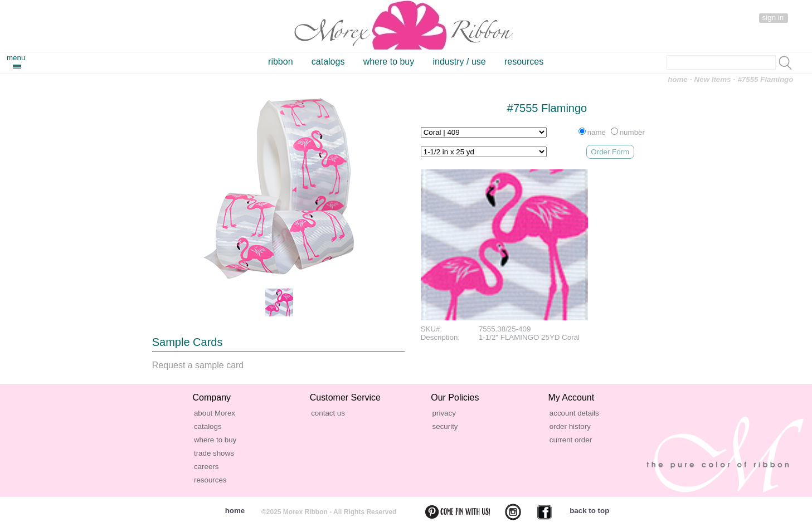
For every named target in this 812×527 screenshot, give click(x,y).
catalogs (328, 62)
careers (206, 467)
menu (16, 58)
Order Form (610, 152)
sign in (773, 18)
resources (524, 62)
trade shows (214, 453)
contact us (328, 413)
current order (571, 440)
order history (570, 426)
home (678, 79)
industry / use (460, 62)
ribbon (280, 62)
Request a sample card (198, 365)
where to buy (389, 62)
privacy (444, 413)
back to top (589, 511)
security (445, 426)
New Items (713, 79)
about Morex (215, 413)
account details (574, 413)
